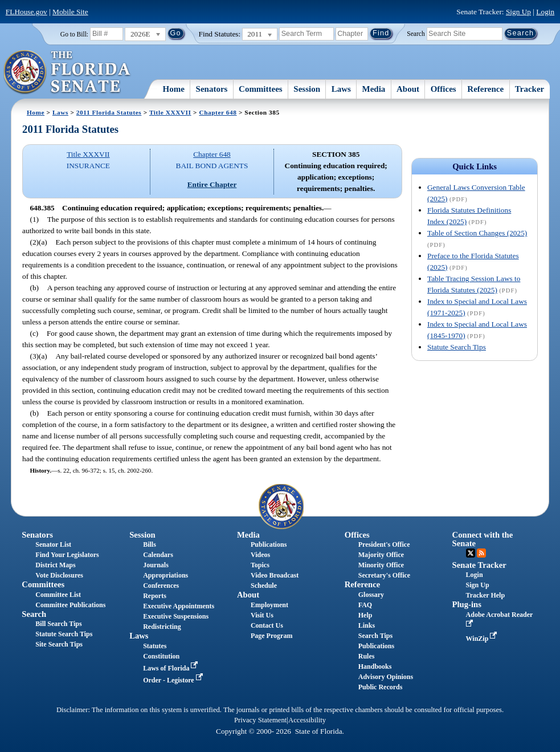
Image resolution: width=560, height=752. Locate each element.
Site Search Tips (59, 644)
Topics (260, 565)
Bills (150, 544)
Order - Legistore (174, 680)
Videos (260, 555)
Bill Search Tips (58, 624)
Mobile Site (70, 12)
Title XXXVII (170, 112)
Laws (341, 89)
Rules (367, 656)
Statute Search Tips (457, 347)
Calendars (158, 555)
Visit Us (262, 615)
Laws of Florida (171, 668)
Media (374, 89)
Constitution (161, 656)
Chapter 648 (218, 112)
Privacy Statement (260, 720)
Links (367, 625)
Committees (261, 89)
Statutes (155, 646)
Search (416, 33)
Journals (156, 565)
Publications (269, 544)
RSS (481, 553)
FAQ (365, 605)
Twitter (471, 553)
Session (307, 89)
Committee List (58, 595)
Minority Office (381, 565)
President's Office (384, 544)
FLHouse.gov (26, 12)
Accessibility (307, 720)
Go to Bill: (74, 34)
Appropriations (165, 575)
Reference (485, 89)
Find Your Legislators (67, 555)
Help (365, 615)
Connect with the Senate (483, 539)
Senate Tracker (479, 565)
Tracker (530, 89)
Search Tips (375, 636)
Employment (269, 605)
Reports (155, 596)
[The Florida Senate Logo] (68, 72)
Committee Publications (70, 605)
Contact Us (267, 625)
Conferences (161, 586)
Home (174, 89)
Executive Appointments (179, 606)
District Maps (55, 565)
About (408, 89)
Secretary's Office (384, 575)
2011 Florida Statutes (109, 112)
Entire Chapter (212, 184)
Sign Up (518, 12)
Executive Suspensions (176, 616)
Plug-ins (467, 604)
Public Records (381, 687)
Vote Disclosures (59, 575)
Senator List (53, 544)
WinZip (483, 639)
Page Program (271, 636)
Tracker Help (486, 595)
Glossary (371, 595)
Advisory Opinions (386, 677)
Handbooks (375, 666)
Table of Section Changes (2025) (477, 233)
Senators (212, 89)
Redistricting (162, 627)
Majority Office (381, 555)
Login (545, 12)
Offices (443, 89)
